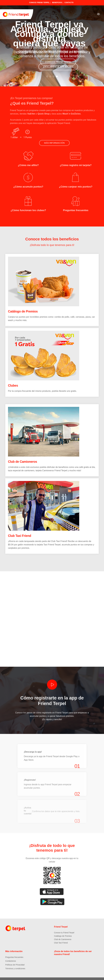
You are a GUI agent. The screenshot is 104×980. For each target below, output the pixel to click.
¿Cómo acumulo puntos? (28, 183)
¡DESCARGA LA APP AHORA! (58, 67)
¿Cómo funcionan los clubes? (28, 205)
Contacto (69, 3)
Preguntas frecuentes (76, 205)
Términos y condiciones (15, 964)
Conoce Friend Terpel (39, 3)
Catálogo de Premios (23, 306)
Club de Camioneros (23, 456)
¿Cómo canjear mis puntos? (76, 183)
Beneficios (57, 3)
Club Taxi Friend (19, 530)
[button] (47, 76)
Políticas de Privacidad (15, 960)
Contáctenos (11, 956)
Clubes (13, 380)
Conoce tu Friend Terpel (64, 928)
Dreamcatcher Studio (80, 976)
